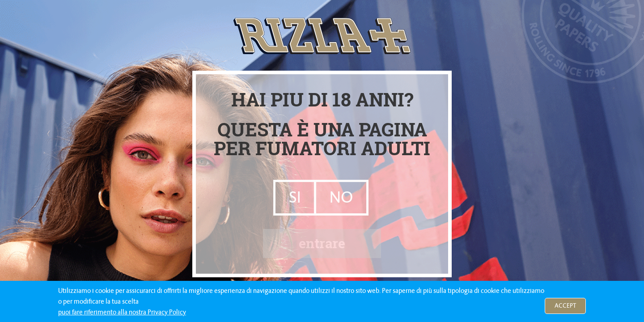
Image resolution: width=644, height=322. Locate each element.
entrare (322, 243)
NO (341, 197)
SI (295, 197)
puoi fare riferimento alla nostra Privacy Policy (122, 312)
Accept (565, 306)
